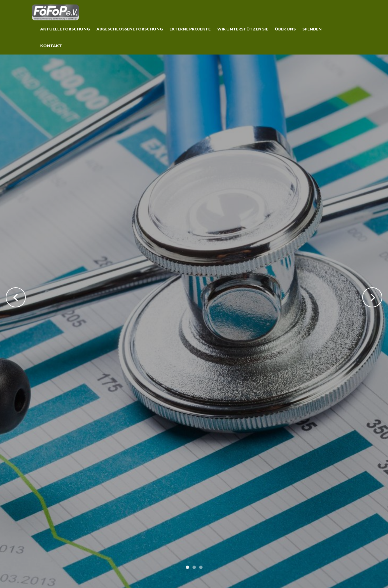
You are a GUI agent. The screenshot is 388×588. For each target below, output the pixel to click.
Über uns (285, 29)
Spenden (312, 29)
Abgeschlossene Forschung (130, 29)
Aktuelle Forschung (65, 29)
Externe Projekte (190, 29)
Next (372, 297)
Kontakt (51, 46)
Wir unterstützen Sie (243, 29)
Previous (16, 297)
